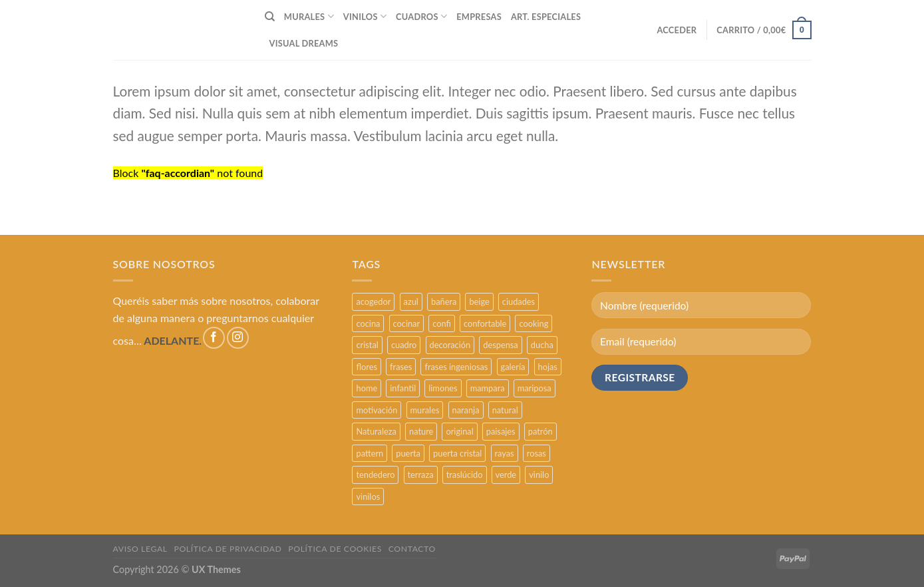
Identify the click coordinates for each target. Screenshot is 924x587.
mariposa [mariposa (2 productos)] (535, 388)
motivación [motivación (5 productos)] (377, 410)
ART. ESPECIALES (546, 17)
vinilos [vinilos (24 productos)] (368, 496)
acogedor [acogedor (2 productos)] (373, 301)
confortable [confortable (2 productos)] (485, 323)
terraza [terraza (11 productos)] (421, 475)
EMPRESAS (479, 17)
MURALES (309, 16)
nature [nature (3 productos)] (421, 431)
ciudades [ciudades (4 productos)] (519, 301)
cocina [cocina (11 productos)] (368, 323)
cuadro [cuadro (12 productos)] (404, 345)
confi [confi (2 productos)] (442, 323)
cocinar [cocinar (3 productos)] (407, 323)
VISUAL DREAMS (304, 43)
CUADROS (421, 16)
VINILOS (365, 16)
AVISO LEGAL (140, 549)
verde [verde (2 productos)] (506, 475)
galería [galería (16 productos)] (513, 367)
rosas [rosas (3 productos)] (537, 453)
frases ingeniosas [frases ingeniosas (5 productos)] (456, 367)
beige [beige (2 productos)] (479, 301)
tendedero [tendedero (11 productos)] (375, 475)
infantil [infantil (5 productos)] (403, 388)
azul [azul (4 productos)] (411, 301)
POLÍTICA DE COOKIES (335, 549)
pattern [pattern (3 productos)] (370, 453)
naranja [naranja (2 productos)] (466, 410)
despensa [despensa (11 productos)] (500, 345)
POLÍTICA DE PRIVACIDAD (228, 549)
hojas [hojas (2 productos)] (548, 367)
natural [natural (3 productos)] (505, 410)
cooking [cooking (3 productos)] (534, 323)
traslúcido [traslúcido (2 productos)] (465, 475)
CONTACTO (412, 549)
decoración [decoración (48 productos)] (450, 345)
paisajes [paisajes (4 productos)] (501, 431)
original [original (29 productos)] (459, 431)
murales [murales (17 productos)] (425, 410)
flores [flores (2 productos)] (367, 367)
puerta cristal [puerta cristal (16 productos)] (457, 453)
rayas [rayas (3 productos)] (505, 453)
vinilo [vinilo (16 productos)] (539, 475)
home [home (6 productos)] (367, 388)
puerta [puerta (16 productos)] (408, 453)
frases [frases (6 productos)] (401, 367)
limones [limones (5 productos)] (443, 388)
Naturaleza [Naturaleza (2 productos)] (376, 431)
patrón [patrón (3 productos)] (540, 431)
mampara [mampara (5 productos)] (488, 388)
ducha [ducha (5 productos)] (542, 345)
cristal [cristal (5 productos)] (367, 345)
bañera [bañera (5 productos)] (444, 301)
